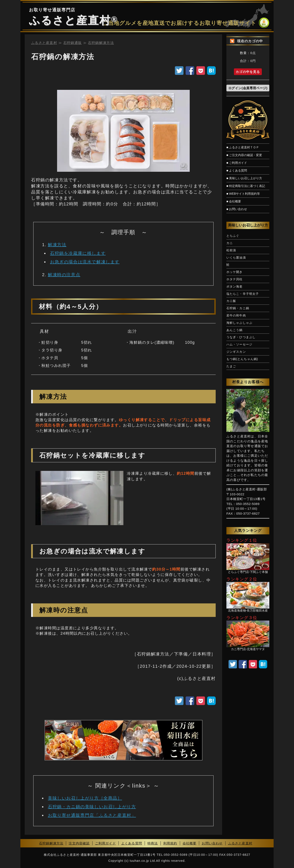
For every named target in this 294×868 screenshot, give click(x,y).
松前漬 (231, 250)
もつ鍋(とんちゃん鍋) (242, 359)
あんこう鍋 (235, 330)
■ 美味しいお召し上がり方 (244, 178)
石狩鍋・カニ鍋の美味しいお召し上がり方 (92, 807)
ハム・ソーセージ (239, 344)
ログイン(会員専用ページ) (248, 88)
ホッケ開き (235, 272)
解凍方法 (57, 245)
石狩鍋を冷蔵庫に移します (78, 253)
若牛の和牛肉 (236, 315)
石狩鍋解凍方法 (51, 843)
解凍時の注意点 (64, 275)
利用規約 (170, 843)
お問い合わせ (212, 843)
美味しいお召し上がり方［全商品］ (85, 798)
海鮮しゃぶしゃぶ (239, 323)
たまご (231, 366)
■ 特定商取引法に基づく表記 (246, 186)
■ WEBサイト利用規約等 (243, 194)
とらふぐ (233, 236)
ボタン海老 (235, 286)
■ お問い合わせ (237, 209)
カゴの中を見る (248, 72)
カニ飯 (231, 301)
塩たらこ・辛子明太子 (243, 294)
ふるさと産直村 (70, 20)
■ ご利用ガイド (237, 163)
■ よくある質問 (237, 170)
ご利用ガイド (105, 843)
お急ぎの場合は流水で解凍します (85, 262)
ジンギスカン (236, 352)
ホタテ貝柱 (235, 279)
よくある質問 (132, 843)
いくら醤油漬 (236, 258)
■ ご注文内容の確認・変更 (244, 155)
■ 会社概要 (234, 201)
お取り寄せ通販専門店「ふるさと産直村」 (92, 815)
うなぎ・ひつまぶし (241, 337)
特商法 (153, 843)
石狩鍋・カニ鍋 (238, 308)
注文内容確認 (79, 843)
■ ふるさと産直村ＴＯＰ (243, 147)
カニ (230, 243)
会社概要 (190, 843)
